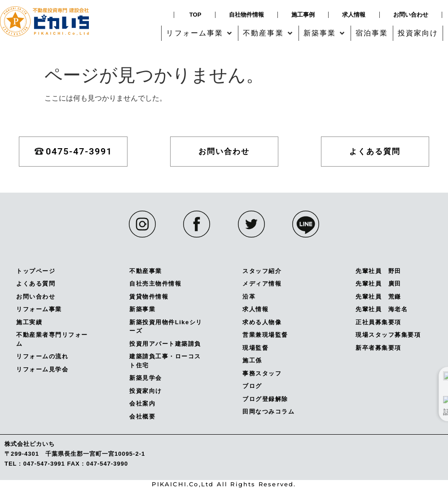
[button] (200, 33)
